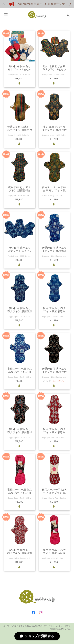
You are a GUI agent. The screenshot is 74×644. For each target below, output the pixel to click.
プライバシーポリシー (54, 626)
